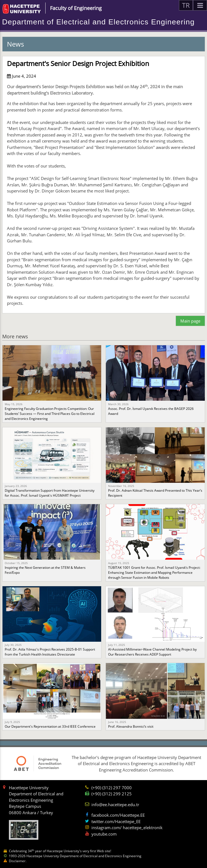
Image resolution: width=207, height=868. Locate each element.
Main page (190, 321)
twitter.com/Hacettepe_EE (116, 821)
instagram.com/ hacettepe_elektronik (127, 828)
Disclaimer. (18, 861)
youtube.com (104, 834)
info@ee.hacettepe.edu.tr (115, 804)
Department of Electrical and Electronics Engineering (98, 22)
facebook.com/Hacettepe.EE (118, 815)
